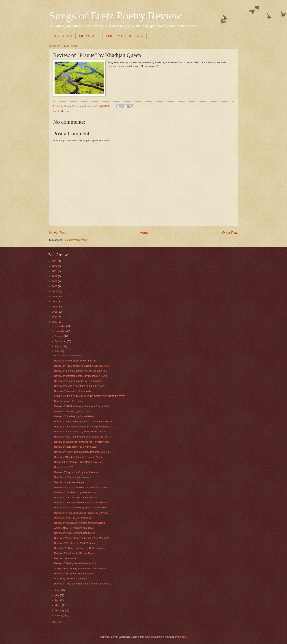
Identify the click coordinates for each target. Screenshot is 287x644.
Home (144, 233)
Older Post (230, 233)
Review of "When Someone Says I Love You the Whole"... (84, 421)
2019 (55, 291)
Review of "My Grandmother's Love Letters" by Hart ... (82, 437)
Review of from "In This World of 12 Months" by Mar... (82, 487)
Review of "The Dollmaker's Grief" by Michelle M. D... (82, 366)
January (59, 616)
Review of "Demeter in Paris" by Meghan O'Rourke (81, 376)
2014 (55, 317)
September (61, 341)
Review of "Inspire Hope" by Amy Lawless (76, 472)
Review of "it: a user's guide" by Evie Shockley (78, 381)
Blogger (182, 637)
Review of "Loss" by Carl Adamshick (73, 518)
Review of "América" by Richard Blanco (75, 553)
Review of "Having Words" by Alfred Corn (76, 563)
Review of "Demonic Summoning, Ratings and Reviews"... (84, 427)
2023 (55, 271)
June (58, 590)
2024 (55, 266)
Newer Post (58, 233)
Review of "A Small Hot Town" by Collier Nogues (79, 548)
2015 (55, 312)
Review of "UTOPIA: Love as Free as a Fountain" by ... (83, 406)
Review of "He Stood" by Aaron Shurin (74, 574)
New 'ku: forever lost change (69, 482)
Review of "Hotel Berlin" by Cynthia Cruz (75, 447)
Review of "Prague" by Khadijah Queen (75, 533)
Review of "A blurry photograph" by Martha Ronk (79, 523)
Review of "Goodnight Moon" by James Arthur (78, 457)
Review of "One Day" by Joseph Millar (74, 416)
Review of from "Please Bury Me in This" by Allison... (82, 508)
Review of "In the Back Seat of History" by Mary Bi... (81, 513)
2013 (55, 322)
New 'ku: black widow (65, 558)
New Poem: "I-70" (63, 467)
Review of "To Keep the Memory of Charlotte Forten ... (82, 502)
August (59, 346)
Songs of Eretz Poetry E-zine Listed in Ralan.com (80, 568)
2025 (55, 261)
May (57, 595)
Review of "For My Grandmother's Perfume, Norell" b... (83, 452)
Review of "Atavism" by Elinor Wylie (73, 391)
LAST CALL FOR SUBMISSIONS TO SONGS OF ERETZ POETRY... (90, 396)
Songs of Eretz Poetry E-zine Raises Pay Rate (78, 462)
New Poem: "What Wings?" (68, 356)
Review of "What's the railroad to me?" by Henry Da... (82, 442)
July (57, 351)
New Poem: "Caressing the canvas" (73, 477)
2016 (55, 307)
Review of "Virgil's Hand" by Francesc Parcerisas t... (81, 432)
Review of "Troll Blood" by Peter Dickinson (76, 492)
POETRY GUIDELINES (124, 36)
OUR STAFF (89, 36)
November (60, 331)
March (58, 605)
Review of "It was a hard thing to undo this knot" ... (80, 386)
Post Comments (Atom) (76, 240)
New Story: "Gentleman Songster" (72, 579)
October (59, 336)
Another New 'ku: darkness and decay (74, 528)
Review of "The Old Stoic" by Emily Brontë (76, 498)
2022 (55, 276)
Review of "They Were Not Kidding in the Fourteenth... (82, 584)
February (60, 610)
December (60, 326)
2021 (55, 281)
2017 (55, 301)
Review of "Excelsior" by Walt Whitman (74, 543)
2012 (55, 622)
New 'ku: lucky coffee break (68, 401)
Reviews (66, 111)
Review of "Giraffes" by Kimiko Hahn (73, 411)
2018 (55, 297)
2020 (55, 286)
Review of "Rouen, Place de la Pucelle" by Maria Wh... (83, 538)
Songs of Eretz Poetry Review (115, 16)
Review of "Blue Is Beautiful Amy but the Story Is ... (81, 371)
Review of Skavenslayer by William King (75, 361)
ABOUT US (63, 36)
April (57, 600)
